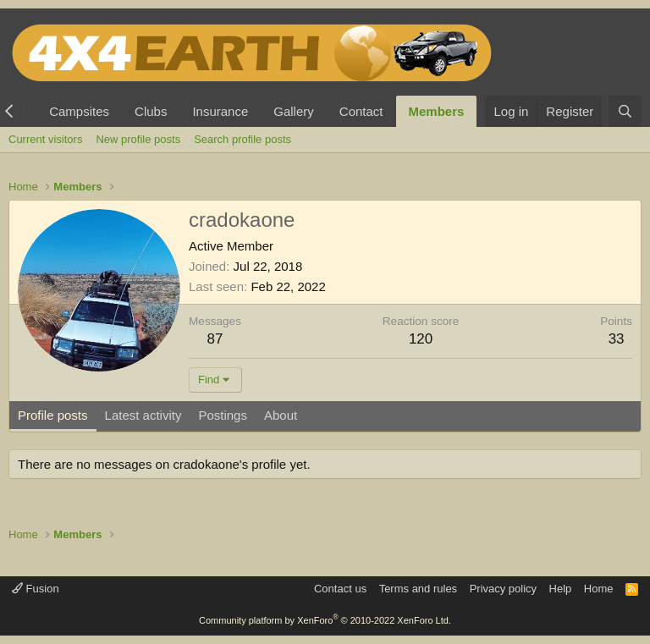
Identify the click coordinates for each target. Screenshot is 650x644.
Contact (361, 111)
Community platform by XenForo (325, 620)
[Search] (625, 111)
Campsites (79, 111)
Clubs (151, 111)
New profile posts (138, 139)
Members (437, 111)
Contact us (340, 589)
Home (599, 589)
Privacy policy (503, 589)
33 (617, 339)
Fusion (36, 589)
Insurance (220, 111)
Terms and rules (418, 589)
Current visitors (45, 139)
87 (215, 339)
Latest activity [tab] (143, 415)
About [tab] (281, 415)
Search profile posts (242, 139)
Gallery (294, 111)
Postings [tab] (223, 415)
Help (561, 589)
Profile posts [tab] (53, 415)
